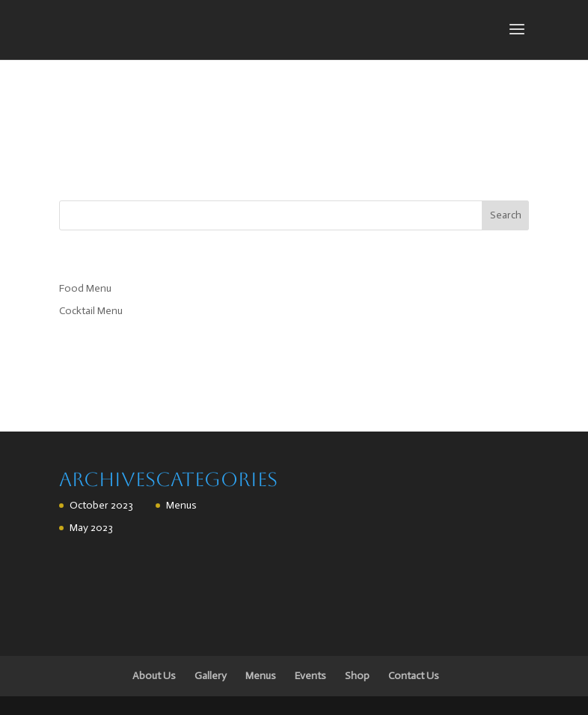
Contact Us (414, 676)
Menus (181, 505)
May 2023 (91, 528)
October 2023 (101, 505)
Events (310, 676)
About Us (154, 676)
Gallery (211, 676)
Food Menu (85, 288)
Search (506, 215)
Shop (357, 676)
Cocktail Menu (91, 311)
